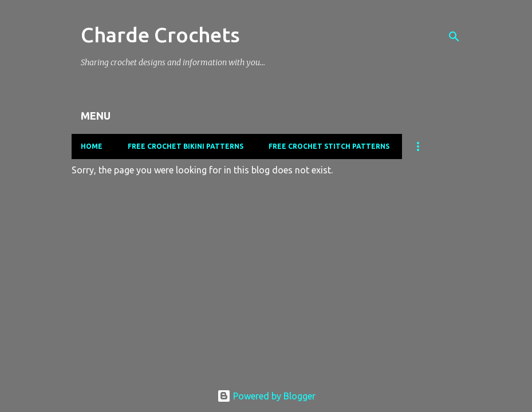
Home (92, 146)
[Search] (454, 37)
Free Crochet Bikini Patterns (186, 146)
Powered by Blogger (266, 396)
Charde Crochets (160, 35)
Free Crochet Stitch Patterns (329, 146)
